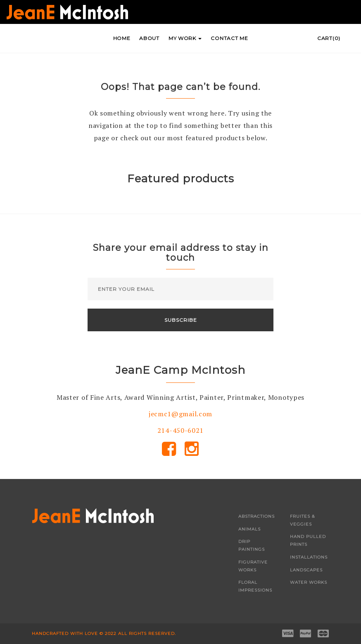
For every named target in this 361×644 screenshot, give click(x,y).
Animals (249, 529)
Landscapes (306, 570)
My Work (185, 38)
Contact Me (229, 38)
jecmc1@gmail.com (180, 414)
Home (122, 38)
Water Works (309, 582)
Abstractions (256, 516)
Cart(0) (329, 38)
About (149, 38)
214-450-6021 (180, 430)
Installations (309, 557)
